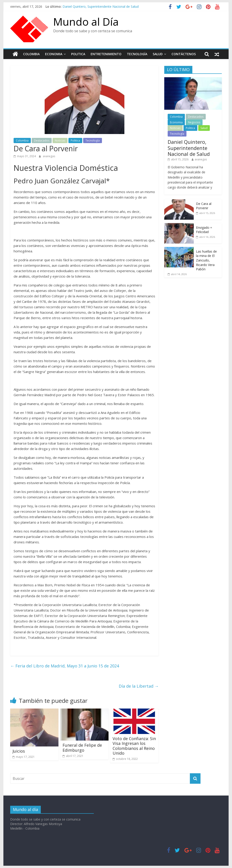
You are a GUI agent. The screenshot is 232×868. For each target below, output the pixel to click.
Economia (54, 54)
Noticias (60, 141)
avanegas (49, 156)
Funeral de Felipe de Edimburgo (82, 748)
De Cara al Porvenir (204, 206)
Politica (78, 54)
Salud (158, 54)
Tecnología (137, 54)
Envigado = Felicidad (204, 230)
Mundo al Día (86, 22)
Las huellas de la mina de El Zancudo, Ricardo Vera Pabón (206, 260)
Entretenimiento (106, 54)
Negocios (194, 122)
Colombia (31, 54)
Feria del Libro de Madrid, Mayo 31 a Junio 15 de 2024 (65, 666)
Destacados (42, 141)
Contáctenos (184, 54)
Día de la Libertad (139, 686)
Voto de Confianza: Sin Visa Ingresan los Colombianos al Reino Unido (134, 746)
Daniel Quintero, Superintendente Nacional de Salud (101, 6)
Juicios (19, 751)
